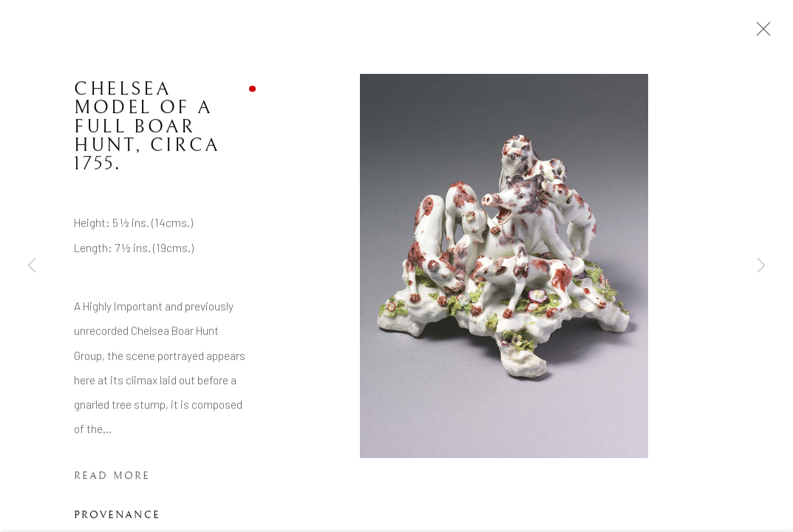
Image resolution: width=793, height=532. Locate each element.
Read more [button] (112, 477)
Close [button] (760, 33)
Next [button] (761, 266)
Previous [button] (32, 266)
